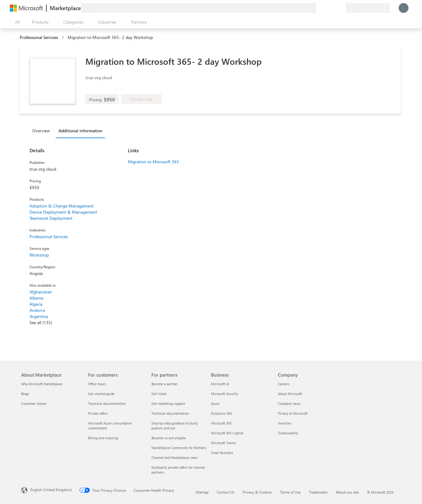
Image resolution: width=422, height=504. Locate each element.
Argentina (39, 316)
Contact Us (226, 492)
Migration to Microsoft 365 (153, 162)
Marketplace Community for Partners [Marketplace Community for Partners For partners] (179, 448)
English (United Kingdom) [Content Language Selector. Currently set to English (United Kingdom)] (51, 490)
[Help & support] (326, 8)
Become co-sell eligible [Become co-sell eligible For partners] (169, 438)
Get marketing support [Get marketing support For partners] (168, 403)
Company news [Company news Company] (289, 403)
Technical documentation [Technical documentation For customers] (107, 403)
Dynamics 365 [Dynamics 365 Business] (221, 413)
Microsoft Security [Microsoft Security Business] (225, 394)
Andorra (37, 310)
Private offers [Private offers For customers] (98, 413)
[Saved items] (334, 8)
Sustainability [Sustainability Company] (288, 433)
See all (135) (41, 322)
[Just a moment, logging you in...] (404, 8)
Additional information (80, 131)
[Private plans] (341, 8)
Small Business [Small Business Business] (222, 453)
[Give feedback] (319, 8)
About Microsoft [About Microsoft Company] (290, 394)
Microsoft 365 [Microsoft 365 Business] (221, 423)
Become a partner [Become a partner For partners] (165, 384)
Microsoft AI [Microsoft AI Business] (220, 384)
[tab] (43, 130)
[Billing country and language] (368, 8)
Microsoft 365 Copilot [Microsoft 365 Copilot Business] (227, 433)
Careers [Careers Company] (284, 384)
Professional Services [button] (39, 37)
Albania (36, 298)
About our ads (347, 492)
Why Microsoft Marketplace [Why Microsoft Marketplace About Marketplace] (42, 384)
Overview (41, 131)
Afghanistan (41, 292)
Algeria (36, 304)
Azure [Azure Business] (215, 403)
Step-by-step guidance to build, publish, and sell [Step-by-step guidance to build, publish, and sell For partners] (175, 426)
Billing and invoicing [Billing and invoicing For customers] (103, 438)
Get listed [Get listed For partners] (159, 394)
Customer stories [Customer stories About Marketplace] (34, 403)
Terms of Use (290, 492)
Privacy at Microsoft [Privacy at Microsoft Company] (293, 413)
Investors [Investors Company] (285, 423)
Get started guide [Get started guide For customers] (101, 394)
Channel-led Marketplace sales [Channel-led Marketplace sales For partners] (175, 457)
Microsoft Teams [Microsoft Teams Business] (223, 443)
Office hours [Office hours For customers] (97, 384)
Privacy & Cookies (257, 492)
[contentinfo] (63, 38)
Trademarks (318, 492)
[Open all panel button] (16, 22)
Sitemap (202, 492)
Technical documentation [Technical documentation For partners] (170, 413)
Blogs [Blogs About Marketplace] (25, 394)
